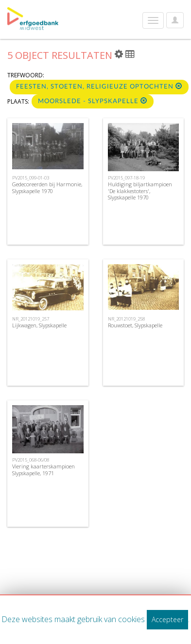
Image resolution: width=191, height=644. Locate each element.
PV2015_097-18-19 (126, 178)
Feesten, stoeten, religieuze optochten (99, 86)
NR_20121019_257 (31, 319)
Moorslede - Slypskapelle (93, 101)
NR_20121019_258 (126, 319)
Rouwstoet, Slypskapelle (135, 325)
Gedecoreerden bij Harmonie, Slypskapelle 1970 (47, 187)
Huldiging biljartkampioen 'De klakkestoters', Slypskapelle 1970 (140, 190)
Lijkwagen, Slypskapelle (39, 325)
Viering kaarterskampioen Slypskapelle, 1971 (43, 469)
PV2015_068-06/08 (31, 460)
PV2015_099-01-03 (31, 178)
